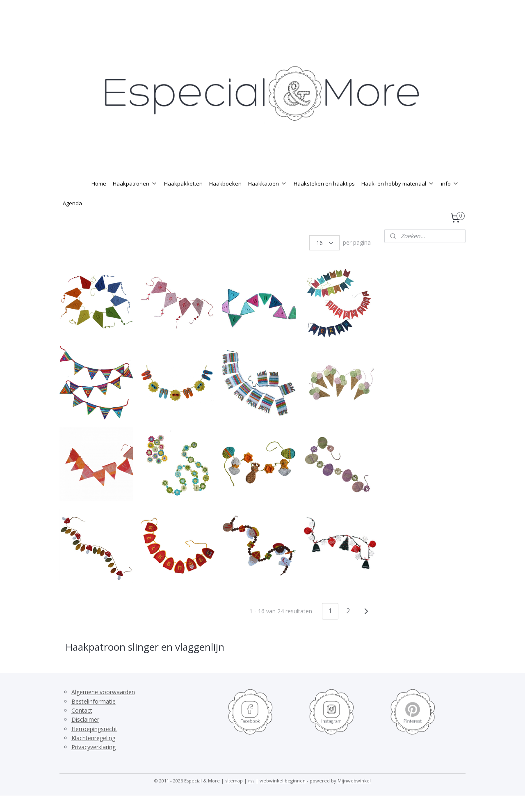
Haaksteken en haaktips (324, 200)
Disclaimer (85, 736)
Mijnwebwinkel (354, 797)
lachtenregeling (95, 754)
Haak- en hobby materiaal (398, 200)
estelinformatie (96, 718)
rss (251, 797)
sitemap (234, 797)
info (450, 200)
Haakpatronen (135, 200)
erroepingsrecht (96, 745)
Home (99, 200)
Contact (82, 727)
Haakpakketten (183, 200)
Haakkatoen (268, 200)
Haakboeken (225, 200)
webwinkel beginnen (283, 797)
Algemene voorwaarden (103, 708)
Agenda (72, 220)
